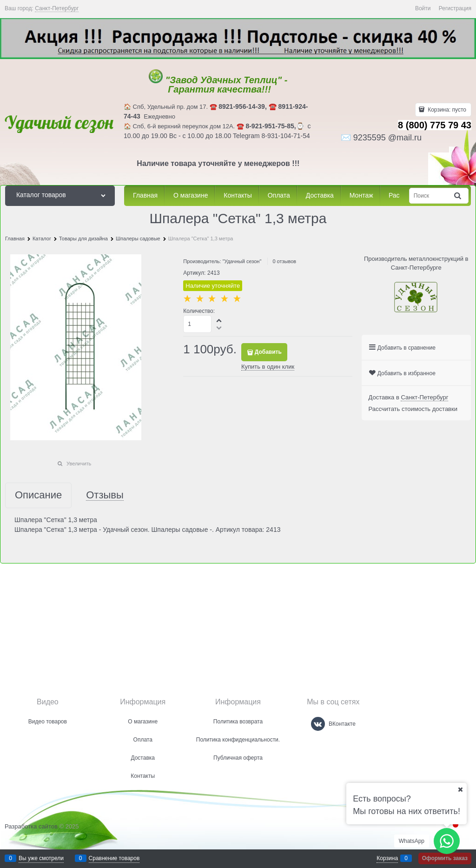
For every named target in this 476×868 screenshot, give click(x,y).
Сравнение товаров (114, 858)
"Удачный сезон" (242, 261)
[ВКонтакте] (318, 724)
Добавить (268, 352)
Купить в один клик (268, 367)
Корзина (387, 858)
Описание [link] (38, 495)
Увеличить (79, 464)
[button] (219, 320)
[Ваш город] (460, 789)
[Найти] (458, 195)
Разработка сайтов (31, 826)
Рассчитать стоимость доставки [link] (413, 409)
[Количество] (197, 324)
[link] (57, 9)
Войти (423, 8)
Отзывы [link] (105, 495)
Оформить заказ (445, 858)
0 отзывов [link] (284, 261)
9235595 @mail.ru (387, 138)
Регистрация (455, 8)
